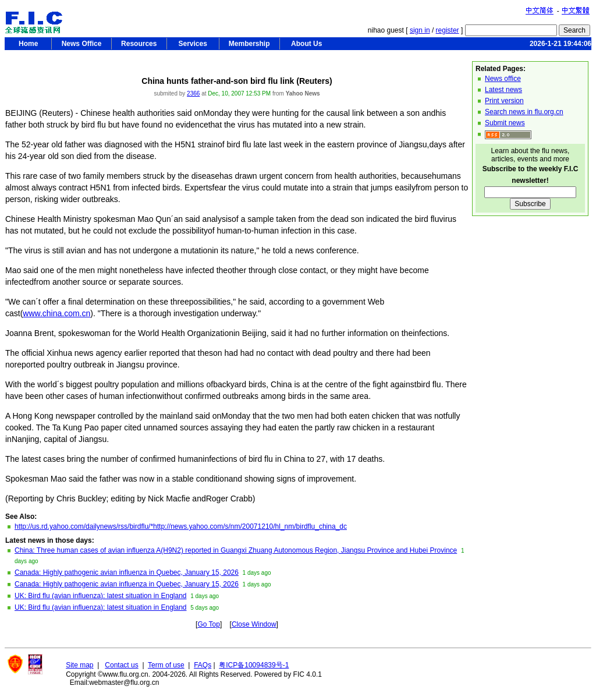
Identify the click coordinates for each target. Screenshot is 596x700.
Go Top (208, 624)
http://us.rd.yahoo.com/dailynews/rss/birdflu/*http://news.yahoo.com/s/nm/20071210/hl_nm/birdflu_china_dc (181, 526)
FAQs (203, 665)
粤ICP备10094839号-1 (254, 665)
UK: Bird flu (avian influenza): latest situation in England (101, 596)
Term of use (166, 665)
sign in (420, 30)
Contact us (121, 665)
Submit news (505, 123)
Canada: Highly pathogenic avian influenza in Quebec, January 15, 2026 (127, 572)
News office (503, 79)
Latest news (503, 90)
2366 (193, 93)
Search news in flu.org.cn (524, 112)
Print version (504, 101)
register (448, 30)
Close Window (254, 624)
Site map (79, 665)
